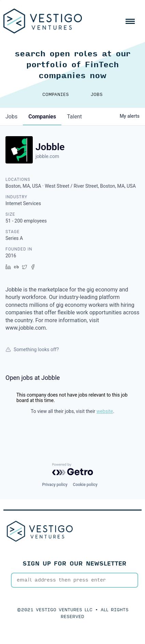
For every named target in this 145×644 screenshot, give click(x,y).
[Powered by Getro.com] (73, 469)
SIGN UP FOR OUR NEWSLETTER (75, 564)
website (105, 411)
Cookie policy (85, 485)
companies (42, 117)
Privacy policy (55, 485)
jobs (11, 117)
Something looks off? (32, 349)
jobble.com (47, 156)
